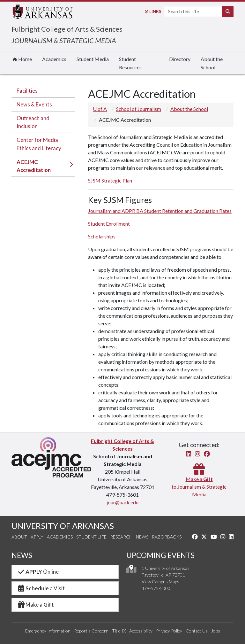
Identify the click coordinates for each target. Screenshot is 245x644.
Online (38, 572)
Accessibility (141, 631)
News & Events (34, 104)
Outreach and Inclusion (33, 122)
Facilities (27, 91)
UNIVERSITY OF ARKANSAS (63, 526)
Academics (54, 59)
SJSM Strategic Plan (110, 180)
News (142, 537)
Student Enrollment (109, 224)
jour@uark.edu (122, 502)
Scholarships (102, 236)
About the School (212, 63)
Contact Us (197, 631)
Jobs (216, 631)
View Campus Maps (160, 582)
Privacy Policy (169, 631)
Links (153, 12)
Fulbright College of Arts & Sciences (67, 29)
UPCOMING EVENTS (160, 555)
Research (121, 537)
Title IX (119, 631)
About (19, 537)
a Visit (41, 588)
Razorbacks (167, 537)
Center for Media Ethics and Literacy (39, 144)
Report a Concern (91, 631)
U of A (100, 109)
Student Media (93, 59)
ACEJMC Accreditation (34, 166)
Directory (180, 59)
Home (22, 59)
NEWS (22, 555)
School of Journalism (139, 109)
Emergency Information (48, 631)
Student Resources (130, 63)
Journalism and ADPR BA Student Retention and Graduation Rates (160, 211)
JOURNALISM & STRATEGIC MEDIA (64, 40)
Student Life (91, 537)
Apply (37, 537)
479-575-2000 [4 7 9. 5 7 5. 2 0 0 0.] (156, 588)
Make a (35, 605)
